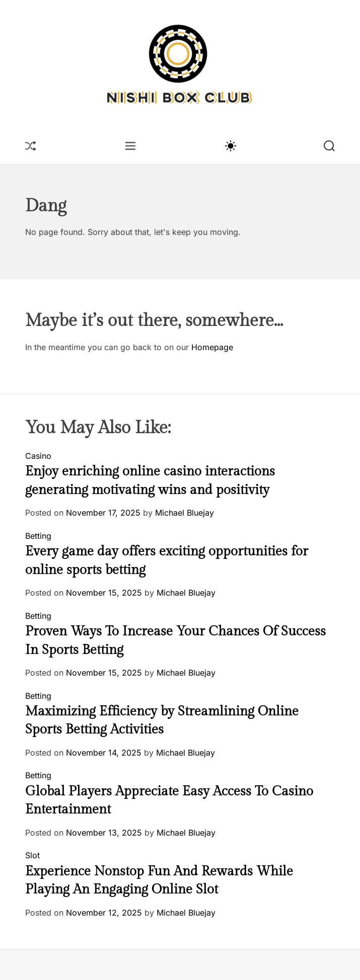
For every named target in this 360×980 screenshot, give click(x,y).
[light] (230, 145)
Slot (32, 855)
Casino (38, 456)
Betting (38, 536)
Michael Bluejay (185, 513)
